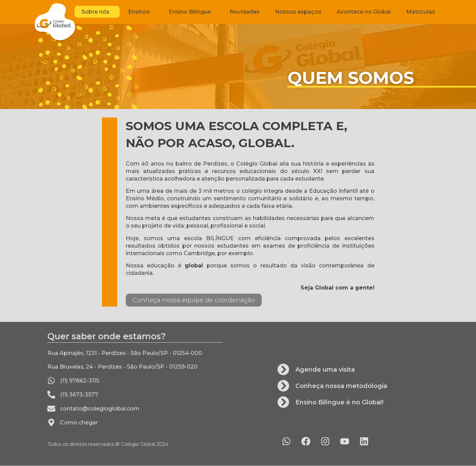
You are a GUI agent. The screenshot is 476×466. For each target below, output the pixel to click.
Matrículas (421, 12)
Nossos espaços (298, 12)
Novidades (245, 12)
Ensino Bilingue (191, 12)
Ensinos (141, 12)
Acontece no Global (364, 12)
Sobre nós (97, 12)
